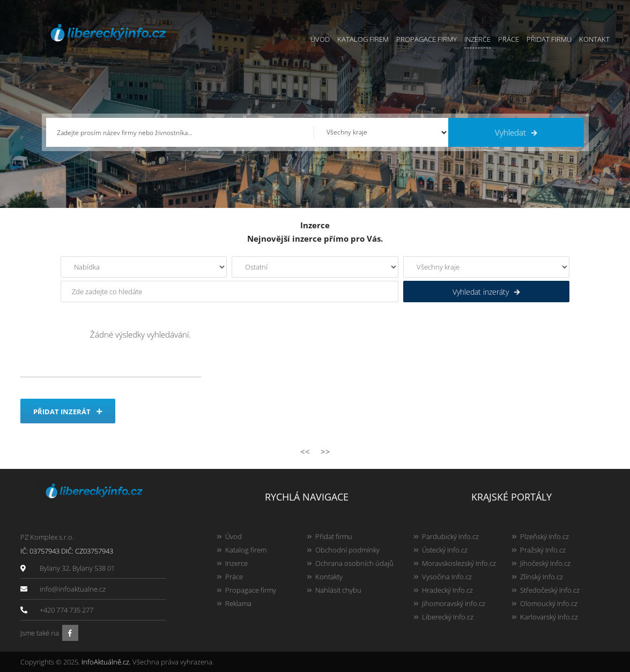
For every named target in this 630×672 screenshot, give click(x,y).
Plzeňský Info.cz (544, 536)
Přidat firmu (549, 39)
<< (305, 451)
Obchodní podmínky (347, 550)
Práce (509, 39)
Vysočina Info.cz (447, 577)
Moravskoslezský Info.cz (459, 563)
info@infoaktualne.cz (73, 589)
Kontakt (594, 39)
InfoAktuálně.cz (105, 662)
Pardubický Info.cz (450, 536)
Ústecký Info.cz (445, 550)
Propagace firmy (427, 39)
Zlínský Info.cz (542, 577)
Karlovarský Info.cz (549, 617)
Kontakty (329, 577)
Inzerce (477, 39)
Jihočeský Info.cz (545, 563)
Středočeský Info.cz (550, 590)
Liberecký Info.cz (448, 617)
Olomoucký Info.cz (549, 603)
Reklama (238, 603)
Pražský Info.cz (543, 550)
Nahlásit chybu (338, 590)
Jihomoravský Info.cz (454, 603)
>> (325, 451)
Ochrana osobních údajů (354, 563)
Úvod (320, 39)
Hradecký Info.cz (447, 590)
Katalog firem (363, 39)
